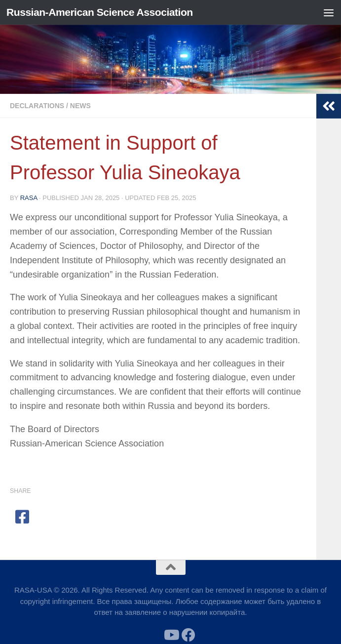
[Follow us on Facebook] (189, 635)
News (80, 106)
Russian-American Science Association (100, 12)
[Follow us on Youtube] (171, 635)
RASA (29, 198)
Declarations (37, 106)
